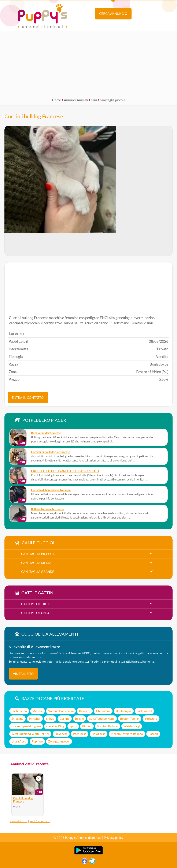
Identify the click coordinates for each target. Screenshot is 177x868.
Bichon (87, 726)
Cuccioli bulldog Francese (34, 116)
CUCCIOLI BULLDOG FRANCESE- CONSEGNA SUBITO (65, 471)
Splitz (73, 726)
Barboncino (19, 711)
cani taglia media (36, 563)
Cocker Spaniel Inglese (26, 726)
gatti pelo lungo (36, 613)
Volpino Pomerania (61, 711)
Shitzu (50, 719)
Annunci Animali (76, 100)
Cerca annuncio (113, 14)
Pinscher (35, 719)
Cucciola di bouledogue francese (51, 490)
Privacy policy (114, 838)
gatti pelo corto (36, 604)
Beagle (79, 719)
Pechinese (80, 734)
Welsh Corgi (132, 726)
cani (94, 100)
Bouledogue (124, 711)
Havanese (61, 734)
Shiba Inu (17, 719)
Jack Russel (144, 711)
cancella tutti (19, 821)
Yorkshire (151, 719)
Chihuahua (103, 711)
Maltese (38, 711)
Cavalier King (55, 726)
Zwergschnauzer (59, 741)
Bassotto (85, 711)
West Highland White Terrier (30, 734)
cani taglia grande (38, 572)
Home (56, 100)
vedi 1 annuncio (40, 821)
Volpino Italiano (108, 726)
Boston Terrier (130, 719)
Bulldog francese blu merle (47, 509)
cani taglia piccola (113, 100)
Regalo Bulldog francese (46, 433)
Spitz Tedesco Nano (102, 719)
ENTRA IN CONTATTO (28, 397)
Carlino (65, 719)
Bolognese (99, 734)
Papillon (37, 741)
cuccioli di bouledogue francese (51, 452)
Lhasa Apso (19, 741)
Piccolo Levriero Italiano (127, 734)
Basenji (153, 734)
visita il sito (23, 674)
